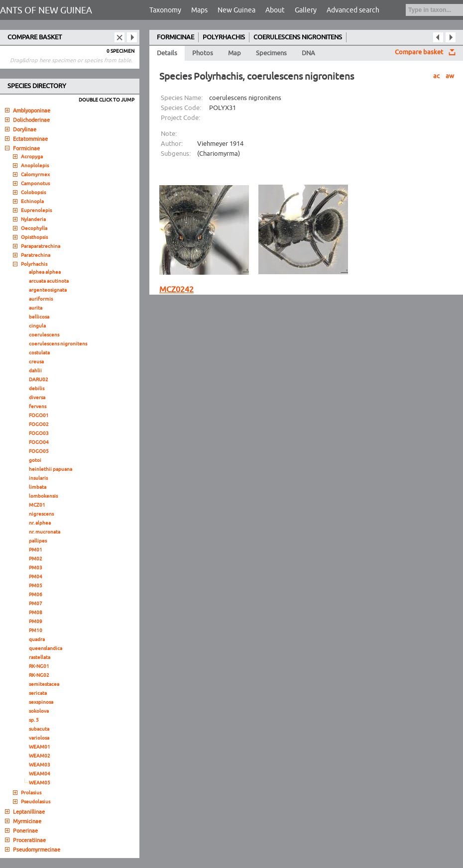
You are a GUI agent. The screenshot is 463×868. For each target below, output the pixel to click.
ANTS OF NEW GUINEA (46, 10)
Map (234, 53)
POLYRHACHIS (224, 37)
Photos (203, 53)
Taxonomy (165, 10)
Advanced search (353, 10)
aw (450, 76)
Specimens (271, 53)
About (275, 10)
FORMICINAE (175, 37)
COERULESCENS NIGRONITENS (298, 37)
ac (436, 76)
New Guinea (236, 10)
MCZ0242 (176, 290)
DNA (308, 53)
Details (167, 53)
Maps (199, 10)
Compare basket (419, 52)
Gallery (306, 10)
